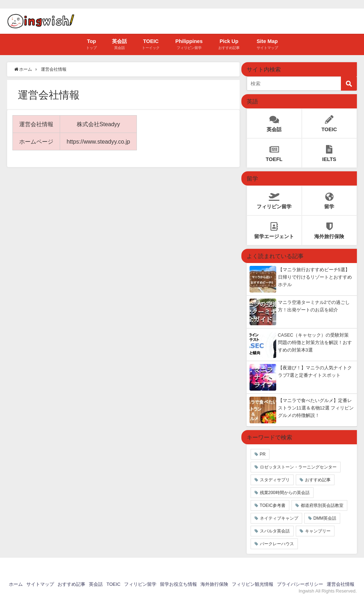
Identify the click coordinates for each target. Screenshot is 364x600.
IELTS (329, 152)
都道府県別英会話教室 (322, 505)
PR (263, 454)
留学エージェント (274, 229)
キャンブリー (318, 531)
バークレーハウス (277, 544)
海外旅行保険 (329, 229)
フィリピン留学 (274, 199)
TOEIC (329, 122)
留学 (329, 199)
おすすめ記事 (318, 480)
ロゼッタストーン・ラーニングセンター (298, 467)
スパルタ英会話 (275, 531)
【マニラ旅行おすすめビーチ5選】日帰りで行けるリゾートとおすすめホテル (315, 277)
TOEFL (274, 152)
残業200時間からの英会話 (285, 493)
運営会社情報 (341, 584)
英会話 (274, 122)
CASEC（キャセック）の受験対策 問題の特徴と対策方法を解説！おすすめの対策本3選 (315, 342)
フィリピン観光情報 (253, 584)
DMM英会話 (325, 518)
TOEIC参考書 (273, 505)
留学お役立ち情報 (178, 584)
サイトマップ (40, 584)
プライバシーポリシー (300, 584)
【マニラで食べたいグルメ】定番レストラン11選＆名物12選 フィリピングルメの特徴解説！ (316, 408)
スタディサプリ (275, 480)
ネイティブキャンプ (279, 518)
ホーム (16, 584)
